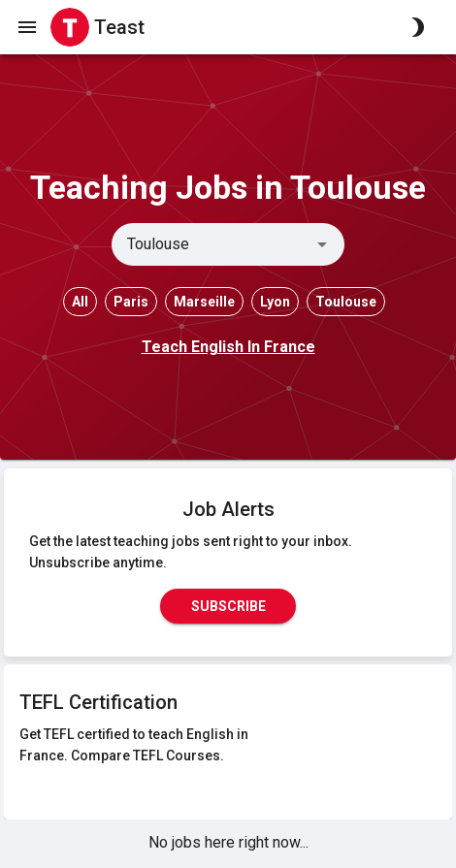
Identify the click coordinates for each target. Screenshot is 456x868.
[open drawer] (27, 27)
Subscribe (228, 606)
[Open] (322, 244)
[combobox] (212, 244)
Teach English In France (228, 347)
